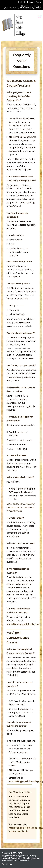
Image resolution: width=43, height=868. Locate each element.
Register (39, 2)
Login (30, 2)
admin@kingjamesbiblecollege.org (24, 624)
